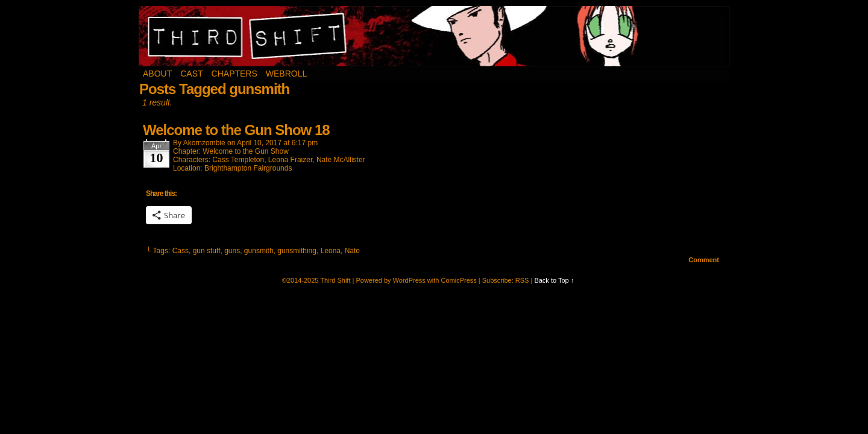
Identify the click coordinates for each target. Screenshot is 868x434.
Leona (331, 251)
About (157, 74)
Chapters (234, 74)
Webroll (286, 74)
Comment (704, 260)
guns (232, 251)
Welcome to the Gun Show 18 (236, 130)
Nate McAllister (341, 160)
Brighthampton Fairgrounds (248, 168)
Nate (352, 251)
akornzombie (204, 143)
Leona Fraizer (290, 160)
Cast (191, 74)
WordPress (409, 280)
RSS (522, 280)
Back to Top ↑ (554, 280)
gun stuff (207, 251)
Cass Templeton (238, 160)
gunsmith (259, 251)
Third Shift (434, 36)
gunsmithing (297, 251)
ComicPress (458, 280)
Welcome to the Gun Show (246, 151)
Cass (181, 251)
